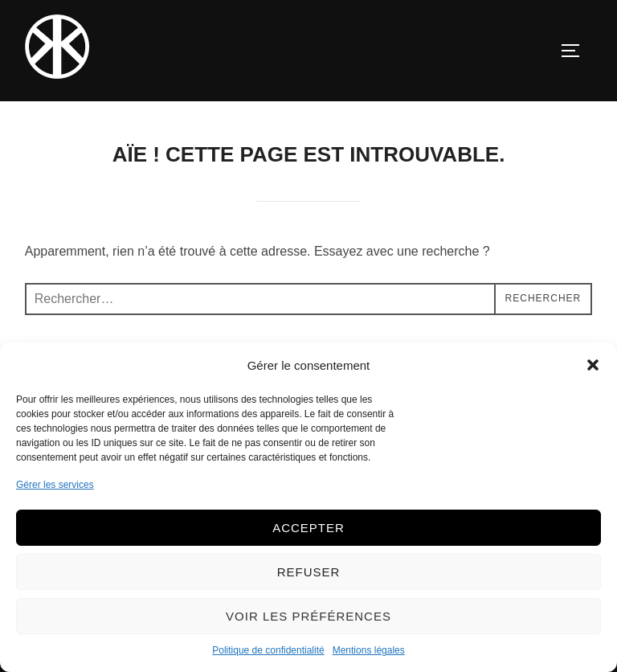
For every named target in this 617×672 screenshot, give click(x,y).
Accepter (308, 528)
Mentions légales (369, 650)
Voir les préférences (308, 616)
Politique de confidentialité (268, 650)
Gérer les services (55, 485)
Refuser (309, 572)
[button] (593, 365)
